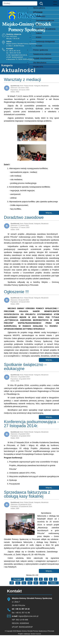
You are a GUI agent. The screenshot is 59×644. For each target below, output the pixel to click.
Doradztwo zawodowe (24, 217)
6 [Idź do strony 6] (41, 579)
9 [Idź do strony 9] (55, 579)
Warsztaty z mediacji (22, 80)
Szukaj (41, 3)
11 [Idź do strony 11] (18, 583)
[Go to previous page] (29, 579)
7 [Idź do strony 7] (46, 579)
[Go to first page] (18, 579)
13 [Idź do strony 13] (30, 583)
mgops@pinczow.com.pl (19, 55)
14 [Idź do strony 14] (36, 583)
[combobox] (20, 3)
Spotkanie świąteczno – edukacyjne (25, 367)
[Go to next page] (43, 583)
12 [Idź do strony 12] (24, 583)
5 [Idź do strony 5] (36, 579)
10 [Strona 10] (12, 583)
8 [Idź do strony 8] (51, 579)
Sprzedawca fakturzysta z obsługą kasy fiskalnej (27, 494)
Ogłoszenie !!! (16, 292)
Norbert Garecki (36, 634)
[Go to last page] (53, 583)
